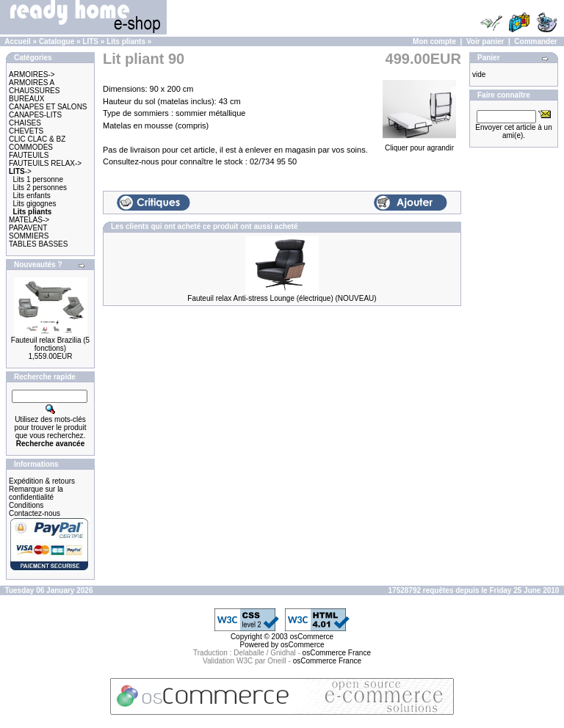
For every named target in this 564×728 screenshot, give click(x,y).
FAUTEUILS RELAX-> (45, 163)
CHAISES (25, 123)
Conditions (26, 505)
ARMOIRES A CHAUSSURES (34, 87)
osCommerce (312, 637)
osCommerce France (337, 653)
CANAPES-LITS (35, 115)
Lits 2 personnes (40, 188)
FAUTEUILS (29, 155)
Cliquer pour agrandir (419, 144)
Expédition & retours (42, 481)
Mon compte (434, 41)
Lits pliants (126, 41)
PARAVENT (28, 228)
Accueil (18, 41)
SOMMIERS (29, 236)
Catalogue (57, 41)
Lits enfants (32, 196)
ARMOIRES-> (32, 74)
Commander (535, 41)
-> (20, 171)
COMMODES (31, 147)
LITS (90, 41)
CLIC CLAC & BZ (37, 139)
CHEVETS (26, 131)
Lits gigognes (35, 204)
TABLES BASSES (38, 244)
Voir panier (485, 41)
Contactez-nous (35, 513)
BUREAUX (26, 99)
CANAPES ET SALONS (48, 107)
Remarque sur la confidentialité (36, 493)
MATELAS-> (29, 220)
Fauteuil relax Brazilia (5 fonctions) (50, 344)
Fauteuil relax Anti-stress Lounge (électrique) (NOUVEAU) (282, 298)
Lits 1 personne (38, 179)
